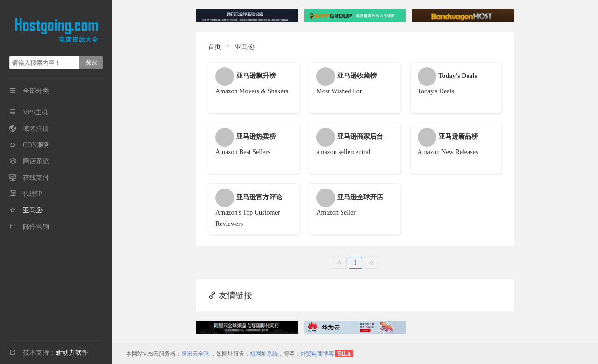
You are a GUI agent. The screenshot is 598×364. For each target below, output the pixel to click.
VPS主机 (36, 112)
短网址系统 (264, 354)
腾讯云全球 (195, 354)
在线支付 (36, 178)
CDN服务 (36, 145)
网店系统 (36, 161)
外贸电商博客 (317, 354)
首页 (214, 47)
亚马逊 (33, 210)
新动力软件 (72, 353)
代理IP (32, 194)
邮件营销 (36, 227)
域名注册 (36, 129)
